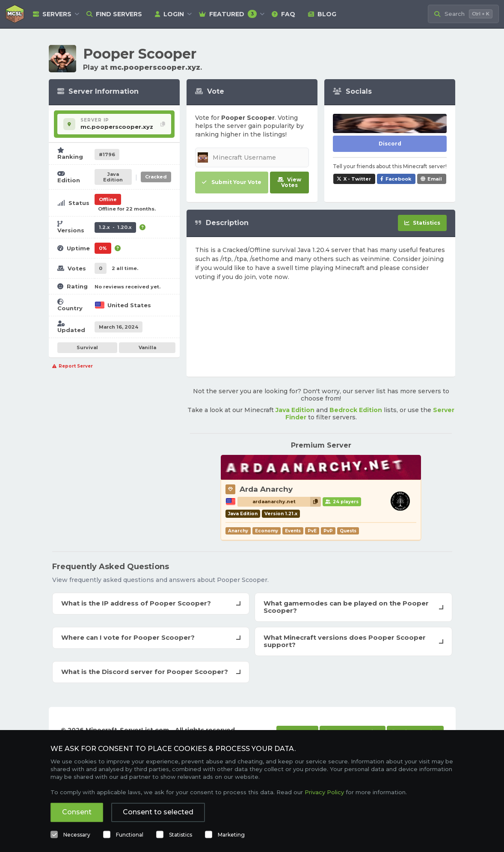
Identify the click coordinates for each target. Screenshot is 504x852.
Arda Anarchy (266, 489)
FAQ (283, 14)
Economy (267, 531)
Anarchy (238, 531)
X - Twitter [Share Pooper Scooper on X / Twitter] (357, 179)
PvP (328, 531)
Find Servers (114, 14)
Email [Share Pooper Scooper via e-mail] (435, 179)
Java (113, 177)
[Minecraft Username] (252, 157)
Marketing (231, 835)
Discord (390, 144)
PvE (312, 531)
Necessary (77, 835)
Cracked (156, 177)
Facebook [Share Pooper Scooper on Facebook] (398, 179)
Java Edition (295, 410)
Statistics (181, 835)
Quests (348, 531)
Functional (130, 835)
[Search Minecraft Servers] (463, 14)
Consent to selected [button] (158, 812)
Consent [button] (77, 812)
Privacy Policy (324, 792)
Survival (87, 347)
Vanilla (147, 347)
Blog (322, 14)
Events (293, 531)
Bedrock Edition (356, 410)
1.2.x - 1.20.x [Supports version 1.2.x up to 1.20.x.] (115, 227)
